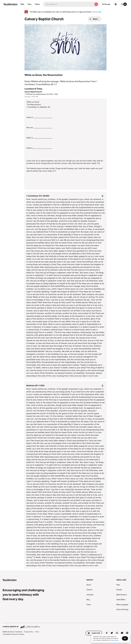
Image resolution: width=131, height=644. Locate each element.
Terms (37, 632)
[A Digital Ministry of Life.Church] (65, 626)
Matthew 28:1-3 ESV (35, 386)
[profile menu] (124, 4)
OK (125, 638)
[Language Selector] (116, 4)
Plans (29, 4)
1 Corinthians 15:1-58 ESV (38, 196)
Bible (22, 4)
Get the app (106, 4)
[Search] (68, 4)
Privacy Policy (29, 632)
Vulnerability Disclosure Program (13, 634)
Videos (37, 4)
